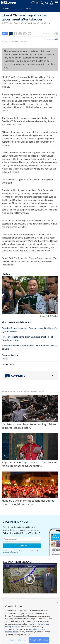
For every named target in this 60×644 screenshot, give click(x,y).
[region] (30, 621)
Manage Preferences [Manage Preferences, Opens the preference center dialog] (18, 640)
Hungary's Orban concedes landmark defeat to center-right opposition (29, 502)
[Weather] (35, 3)
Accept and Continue (39, 640)
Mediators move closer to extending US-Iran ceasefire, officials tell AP (29, 426)
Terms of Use (43, 624)
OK (57, 603)
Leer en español (52, 39)
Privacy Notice (14, 553)
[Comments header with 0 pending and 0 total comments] (30, 376)
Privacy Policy (11, 627)
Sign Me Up (22, 546)
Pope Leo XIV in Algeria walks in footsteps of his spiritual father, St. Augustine (29, 464)
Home (29, 9)
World (5, 359)
